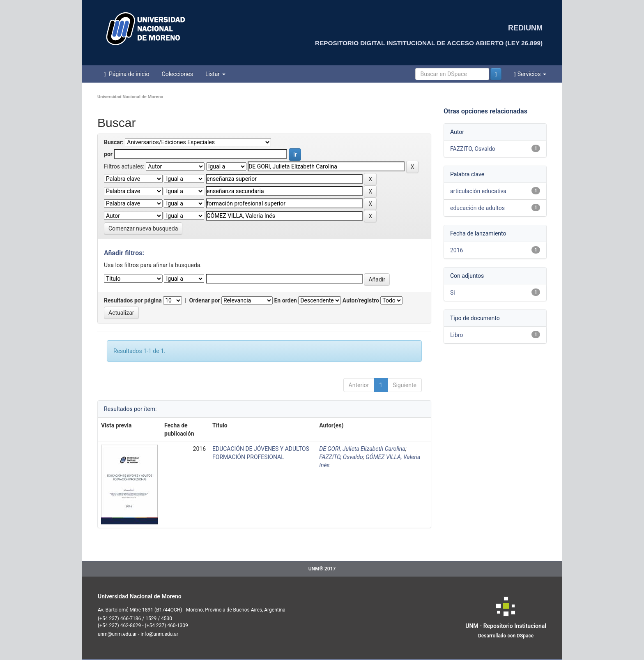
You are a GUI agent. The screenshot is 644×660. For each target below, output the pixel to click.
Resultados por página (133, 300)
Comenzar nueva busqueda (143, 228)
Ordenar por (205, 300)
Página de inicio (127, 74)
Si (453, 293)
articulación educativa (478, 191)
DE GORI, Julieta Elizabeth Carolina (362, 449)
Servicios (530, 74)
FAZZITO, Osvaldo (341, 457)
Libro (457, 335)
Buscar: (114, 142)
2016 (457, 250)
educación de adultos (477, 208)
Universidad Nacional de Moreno (130, 97)
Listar (215, 74)
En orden (285, 300)
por (108, 154)
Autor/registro (361, 300)
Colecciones (177, 74)
